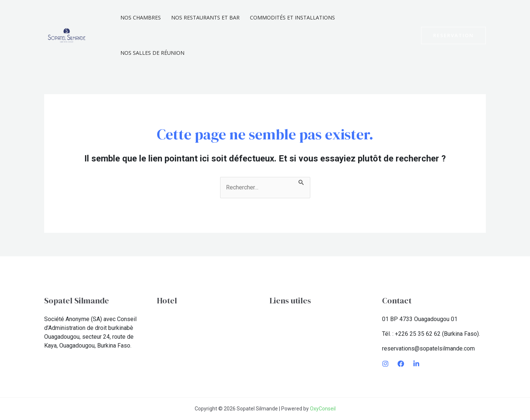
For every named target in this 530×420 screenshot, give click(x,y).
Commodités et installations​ (292, 17)
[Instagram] (385, 364)
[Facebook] (401, 364)
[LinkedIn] (416, 364)
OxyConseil (323, 409)
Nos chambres (141, 17)
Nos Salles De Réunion (152, 53)
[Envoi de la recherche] (301, 181)
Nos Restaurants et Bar (205, 17)
